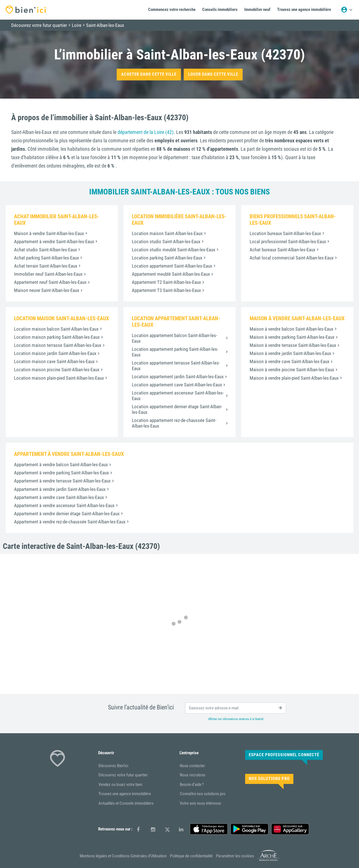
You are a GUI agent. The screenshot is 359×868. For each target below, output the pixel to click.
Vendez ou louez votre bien (120, 785)
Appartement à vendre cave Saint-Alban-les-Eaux (59, 497)
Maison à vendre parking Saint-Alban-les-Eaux (292, 337)
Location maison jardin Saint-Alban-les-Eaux (55, 353)
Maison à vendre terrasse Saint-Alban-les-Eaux (293, 345)
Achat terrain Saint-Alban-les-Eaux (46, 266)
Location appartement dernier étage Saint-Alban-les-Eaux (177, 409)
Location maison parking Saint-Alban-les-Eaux (57, 337)
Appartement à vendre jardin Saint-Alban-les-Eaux (60, 489)
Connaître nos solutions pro (203, 794)
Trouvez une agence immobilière (125, 794)
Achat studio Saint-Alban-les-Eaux (45, 250)
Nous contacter (192, 766)
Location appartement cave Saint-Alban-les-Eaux (177, 385)
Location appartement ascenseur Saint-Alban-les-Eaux (178, 396)
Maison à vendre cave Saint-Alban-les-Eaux (289, 361)
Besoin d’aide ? (192, 785)
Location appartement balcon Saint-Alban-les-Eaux (174, 338)
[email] (236, 708)
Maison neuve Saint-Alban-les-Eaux (47, 290)
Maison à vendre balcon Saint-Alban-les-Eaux (291, 329)
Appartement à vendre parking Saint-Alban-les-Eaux (61, 473)
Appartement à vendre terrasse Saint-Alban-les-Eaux (62, 481)
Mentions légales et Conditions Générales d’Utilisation (123, 856)
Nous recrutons (193, 775)
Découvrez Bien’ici (113, 766)
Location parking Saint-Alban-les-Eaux (167, 258)
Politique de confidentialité (191, 856)
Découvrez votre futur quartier (123, 775)
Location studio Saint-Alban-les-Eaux (166, 242)
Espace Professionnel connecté (284, 755)
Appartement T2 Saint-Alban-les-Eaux (166, 282)
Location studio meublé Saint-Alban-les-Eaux (173, 250)
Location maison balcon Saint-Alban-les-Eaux (56, 329)
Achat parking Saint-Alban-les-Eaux (46, 258)
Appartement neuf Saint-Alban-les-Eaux (50, 282)
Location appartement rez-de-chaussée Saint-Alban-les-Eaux (174, 423)
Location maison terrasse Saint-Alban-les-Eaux (58, 345)
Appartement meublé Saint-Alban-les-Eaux (171, 274)
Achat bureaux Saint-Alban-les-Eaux (282, 250)
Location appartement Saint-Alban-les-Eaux (172, 266)
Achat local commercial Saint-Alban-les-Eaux (292, 258)
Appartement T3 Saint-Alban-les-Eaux (166, 290)
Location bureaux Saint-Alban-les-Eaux (285, 233)
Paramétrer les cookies (235, 856)
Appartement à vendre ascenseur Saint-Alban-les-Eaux (64, 505)
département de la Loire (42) (146, 132)
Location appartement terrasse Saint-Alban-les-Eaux (176, 366)
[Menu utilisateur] (347, 10)
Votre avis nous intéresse (200, 803)
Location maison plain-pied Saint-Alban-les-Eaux (59, 378)
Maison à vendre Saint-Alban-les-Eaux (49, 233)
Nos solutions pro (269, 779)
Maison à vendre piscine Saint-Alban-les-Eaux (292, 370)
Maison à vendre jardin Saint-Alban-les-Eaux (290, 353)
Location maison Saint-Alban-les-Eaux (167, 233)
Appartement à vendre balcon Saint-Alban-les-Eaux (61, 465)
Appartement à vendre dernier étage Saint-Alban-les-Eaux (67, 514)
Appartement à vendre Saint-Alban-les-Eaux (54, 242)
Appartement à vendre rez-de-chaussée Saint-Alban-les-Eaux (70, 522)
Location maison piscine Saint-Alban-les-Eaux (57, 370)
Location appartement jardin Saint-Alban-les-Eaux (178, 377)
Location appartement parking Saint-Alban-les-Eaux (175, 352)
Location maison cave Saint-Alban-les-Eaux (54, 361)
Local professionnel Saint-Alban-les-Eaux (288, 242)
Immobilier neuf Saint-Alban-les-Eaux (48, 274)
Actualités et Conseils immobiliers (126, 803)
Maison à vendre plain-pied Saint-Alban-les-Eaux (294, 378)
